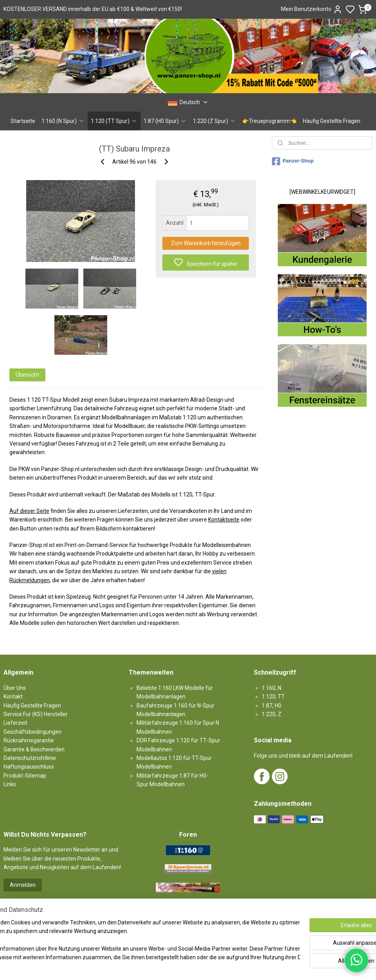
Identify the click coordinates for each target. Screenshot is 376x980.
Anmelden (23, 885)
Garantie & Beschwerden (34, 749)
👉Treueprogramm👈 (269, 121)
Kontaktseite (224, 520)
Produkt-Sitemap (25, 776)
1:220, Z (272, 714)
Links (10, 784)
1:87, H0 (272, 706)
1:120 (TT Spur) (114, 121)
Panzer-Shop (293, 161)
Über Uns (15, 688)
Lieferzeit (15, 723)
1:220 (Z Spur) (214, 121)
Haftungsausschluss (29, 767)
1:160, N (272, 688)
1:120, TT (273, 697)
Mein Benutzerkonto (312, 9)
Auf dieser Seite (29, 511)
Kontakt (13, 697)
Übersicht (27, 375)
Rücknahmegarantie (29, 740)
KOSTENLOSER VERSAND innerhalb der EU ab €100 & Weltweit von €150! (93, 9)
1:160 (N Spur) (63, 121)
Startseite (23, 121)
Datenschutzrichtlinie (30, 758)
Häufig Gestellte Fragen (332, 121)
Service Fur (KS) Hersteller (36, 714)
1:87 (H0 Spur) (165, 121)
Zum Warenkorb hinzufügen (206, 243)
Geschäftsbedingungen (32, 732)
